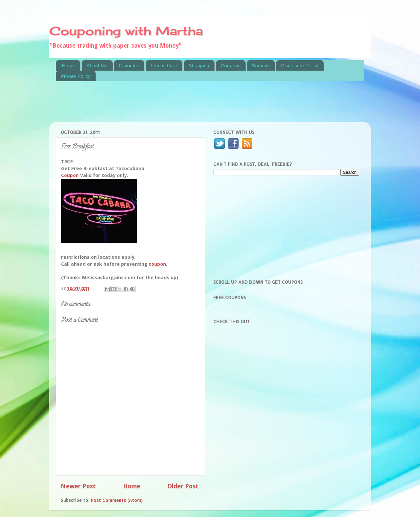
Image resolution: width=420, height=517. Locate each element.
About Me (97, 66)
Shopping (199, 66)
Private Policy (76, 76)
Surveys (261, 66)
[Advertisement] (175, 106)
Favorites (129, 66)
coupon (157, 264)
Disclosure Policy (300, 66)
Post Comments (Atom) (117, 500)
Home (69, 66)
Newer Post (78, 486)
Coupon (70, 175)
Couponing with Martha (126, 31)
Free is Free (164, 66)
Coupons (231, 66)
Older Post (183, 486)
